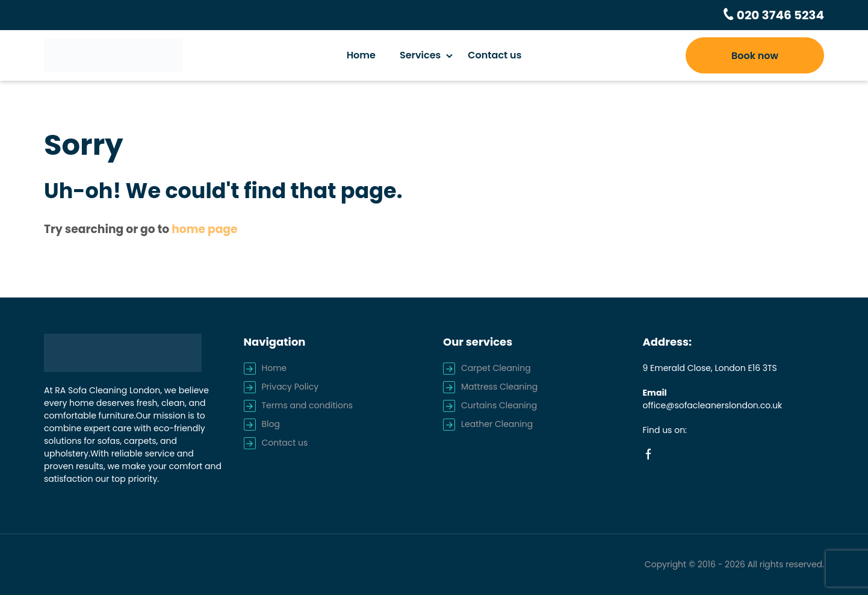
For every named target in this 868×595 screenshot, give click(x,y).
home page (204, 229)
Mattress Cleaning (499, 387)
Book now (755, 56)
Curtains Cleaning (499, 405)
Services (420, 55)
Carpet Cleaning (496, 368)
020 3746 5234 (779, 15)
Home (361, 55)
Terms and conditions (308, 405)
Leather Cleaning (497, 424)
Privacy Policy (290, 387)
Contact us (494, 55)
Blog (271, 424)
